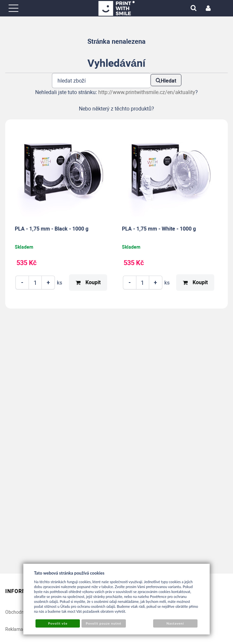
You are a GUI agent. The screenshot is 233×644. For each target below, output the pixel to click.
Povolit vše (58, 623)
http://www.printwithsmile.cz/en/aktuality (147, 92)
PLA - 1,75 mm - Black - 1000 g (52, 229)
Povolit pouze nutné (104, 623)
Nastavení (175, 623)
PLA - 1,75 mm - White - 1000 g (159, 229)
